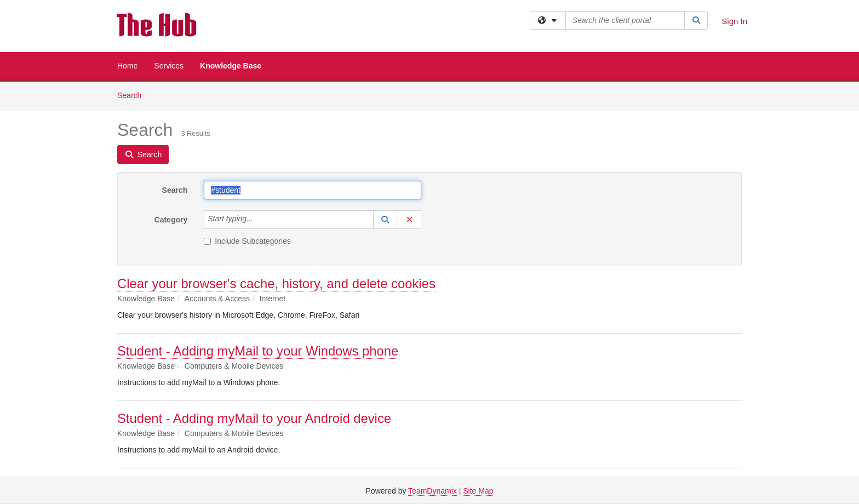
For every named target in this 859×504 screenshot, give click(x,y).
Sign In (734, 21)
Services (169, 66)
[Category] (259, 220)
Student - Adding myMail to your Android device (254, 418)
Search (133, 94)
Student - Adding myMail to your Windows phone (258, 351)
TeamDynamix (433, 491)
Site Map (478, 491)
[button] (385, 220)
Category (171, 220)
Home (127, 66)
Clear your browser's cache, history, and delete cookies (276, 283)
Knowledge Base (231, 66)
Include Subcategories (247, 241)
